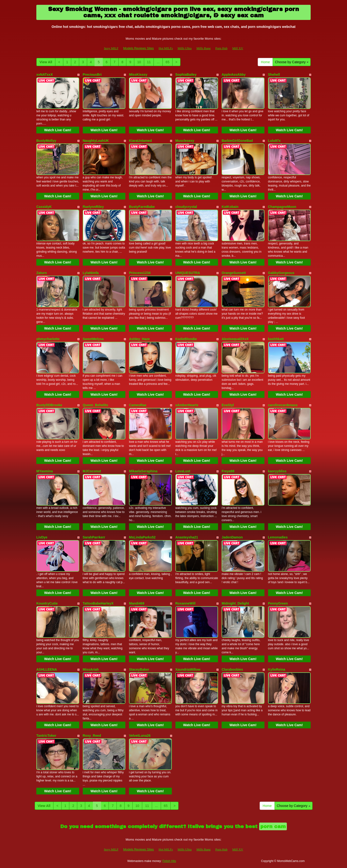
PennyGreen (278, 603)
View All (46, 62)
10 (139, 62)
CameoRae (138, 405)
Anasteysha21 (187, 537)
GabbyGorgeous (281, 273)
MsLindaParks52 (142, 537)
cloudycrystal (186, 207)
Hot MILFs (166, 48)
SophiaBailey (186, 75)
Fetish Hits (169, 861)
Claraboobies (232, 669)
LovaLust (183, 471)
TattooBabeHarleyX (98, 603)
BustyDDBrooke (49, 405)
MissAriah (91, 669)
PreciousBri (92, 75)
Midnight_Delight (235, 603)
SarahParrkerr (94, 537)
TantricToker (46, 736)
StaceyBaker (139, 669)
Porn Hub (221, 48)
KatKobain (230, 207)
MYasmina (45, 471)
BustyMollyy (46, 141)
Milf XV (238, 48)
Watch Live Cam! (58, 130)
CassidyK (44, 207)
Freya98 (228, 471)
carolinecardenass (283, 405)
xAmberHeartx (187, 405)
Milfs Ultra (185, 48)
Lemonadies (278, 537)
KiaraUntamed (140, 141)
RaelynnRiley (93, 207)
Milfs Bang (203, 48)
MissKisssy (138, 75)
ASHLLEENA (47, 669)
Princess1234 (140, 273)
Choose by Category (292, 62)
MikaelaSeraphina (143, 471)
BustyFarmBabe (142, 207)
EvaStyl (228, 405)
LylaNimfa (91, 273)
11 (149, 62)
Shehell (274, 75)
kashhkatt (276, 339)
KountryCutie (47, 603)
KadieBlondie (186, 339)
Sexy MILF (111, 48)
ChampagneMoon (282, 207)
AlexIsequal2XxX (235, 339)
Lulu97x (274, 141)
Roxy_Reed (92, 736)
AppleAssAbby (234, 75)
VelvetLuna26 (140, 736)
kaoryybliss (277, 471)
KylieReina (277, 669)
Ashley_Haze (139, 339)
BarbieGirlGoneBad (237, 141)
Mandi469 (137, 603)
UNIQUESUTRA (188, 273)
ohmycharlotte (48, 339)
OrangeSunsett (234, 273)
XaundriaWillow (188, 669)
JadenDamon (232, 537)
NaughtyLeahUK (96, 141)
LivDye (42, 537)
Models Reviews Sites (138, 48)
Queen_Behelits (96, 405)
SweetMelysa (93, 339)
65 (167, 62)
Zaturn (42, 273)
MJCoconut (92, 471)
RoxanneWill (186, 603)
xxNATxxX (45, 75)
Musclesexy (185, 141)
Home (265, 62)
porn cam (273, 826)
